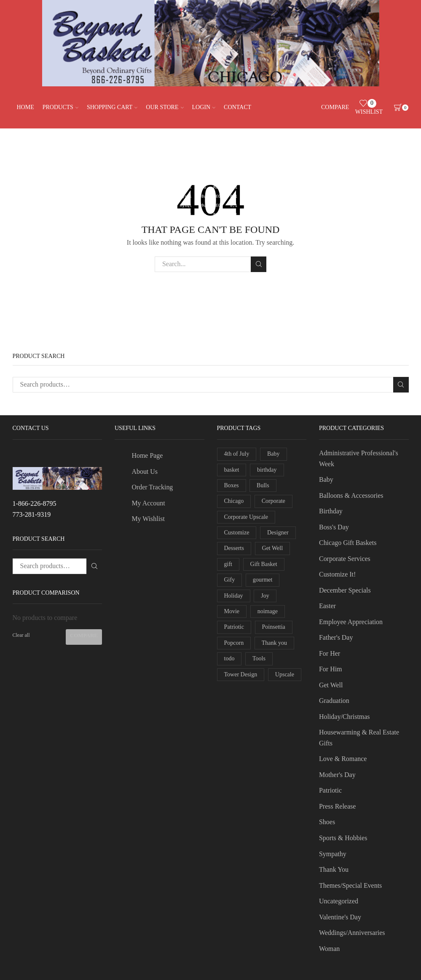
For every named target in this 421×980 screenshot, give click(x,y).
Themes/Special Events (350, 885)
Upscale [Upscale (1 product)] (285, 674)
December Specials (345, 590)
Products (60, 107)
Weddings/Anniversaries (352, 933)
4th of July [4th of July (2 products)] (237, 454)
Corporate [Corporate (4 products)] (274, 501)
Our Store (165, 107)
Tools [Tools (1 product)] (259, 658)
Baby (326, 479)
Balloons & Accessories (351, 495)
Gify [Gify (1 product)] (230, 580)
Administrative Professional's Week (359, 458)
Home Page (147, 455)
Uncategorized (339, 901)
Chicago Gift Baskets (348, 543)
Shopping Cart (112, 107)
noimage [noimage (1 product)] (268, 611)
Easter (327, 606)
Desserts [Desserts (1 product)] (234, 548)
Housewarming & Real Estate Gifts (359, 738)
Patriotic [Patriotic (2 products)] (234, 627)
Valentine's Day (340, 917)
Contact (237, 107)
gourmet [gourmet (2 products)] (263, 580)
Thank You (334, 869)
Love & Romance (343, 759)
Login (204, 107)
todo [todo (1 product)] (229, 658)
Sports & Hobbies (343, 838)
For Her (330, 653)
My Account (148, 503)
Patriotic (330, 790)
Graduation (334, 701)
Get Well (331, 685)
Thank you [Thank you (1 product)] (274, 643)
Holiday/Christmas (345, 717)
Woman (329, 949)
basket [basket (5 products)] (232, 470)
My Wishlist (148, 519)
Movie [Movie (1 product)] (232, 611)
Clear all (21, 635)
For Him (331, 669)
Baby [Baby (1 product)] (274, 454)
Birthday (331, 511)
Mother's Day (337, 775)
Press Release (337, 806)
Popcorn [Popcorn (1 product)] (234, 643)
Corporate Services (345, 559)
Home (25, 107)
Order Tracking (152, 487)
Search (259, 264)
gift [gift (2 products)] (228, 564)
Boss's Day (334, 527)
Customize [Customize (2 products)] (237, 533)
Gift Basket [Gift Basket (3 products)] (264, 564)
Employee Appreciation (351, 622)
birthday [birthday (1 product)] (267, 470)
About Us (145, 471)
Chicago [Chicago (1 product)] (234, 501)
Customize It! (337, 574)
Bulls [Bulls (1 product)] (263, 485)
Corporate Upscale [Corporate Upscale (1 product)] (246, 517)
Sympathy (333, 854)
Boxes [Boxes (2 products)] (232, 485)
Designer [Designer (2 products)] (278, 533)
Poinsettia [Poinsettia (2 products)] (274, 627)
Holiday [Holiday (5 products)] (234, 596)
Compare (84, 635)
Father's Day (336, 637)
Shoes (327, 822)
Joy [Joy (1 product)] (265, 596)
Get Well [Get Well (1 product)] (273, 548)
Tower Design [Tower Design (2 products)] (241, 674)
